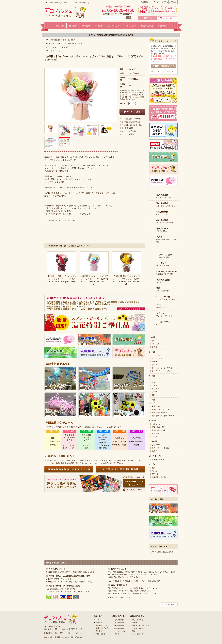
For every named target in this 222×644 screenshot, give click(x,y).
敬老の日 (65, 47)
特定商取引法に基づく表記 (132, 125)
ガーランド (136, 623)
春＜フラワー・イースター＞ (163, 371)
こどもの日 (156, 379)
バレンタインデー (159, 344)
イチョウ (155, 433)
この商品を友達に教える (131, 122)
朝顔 (154, 395)
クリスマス (156, 445)
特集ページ (55, 47)
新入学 (155, 362)
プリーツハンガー (138, 620)
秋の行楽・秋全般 (159, 430)
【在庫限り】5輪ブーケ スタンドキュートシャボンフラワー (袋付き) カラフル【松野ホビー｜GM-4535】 (95, 280)
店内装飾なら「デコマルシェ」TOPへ (61, 220)
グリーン (155, 389)
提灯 (154, 468)
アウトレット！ (56, 51)
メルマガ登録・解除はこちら (162, 552)
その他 (117, 634)
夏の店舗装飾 (55, 40)
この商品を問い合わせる (131, 119)
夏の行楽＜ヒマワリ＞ (161, 409)
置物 (134, 631)
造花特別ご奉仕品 (159, 477)
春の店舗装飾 (119, 620)
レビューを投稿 (128, 134)
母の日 (155, 382)
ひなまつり (156, 355)
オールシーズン (120, 631)
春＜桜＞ (155, 365)
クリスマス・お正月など (165, 222)
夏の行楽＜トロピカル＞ (161, 413)
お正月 (155, 451)
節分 (154, 341)
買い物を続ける (128, 128)
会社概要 (99, 631)
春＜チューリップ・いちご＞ (163, 368)
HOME (98, 620)
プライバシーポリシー (75, 633)
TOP (46, 40)
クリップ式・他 (138, 634)
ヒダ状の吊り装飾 (164, 256)
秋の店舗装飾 (119, 625)
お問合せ (173, 2)
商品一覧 (99, 622)
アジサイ (155, 392)
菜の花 (155, 347)
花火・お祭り (157, 406)
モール (155, 471)
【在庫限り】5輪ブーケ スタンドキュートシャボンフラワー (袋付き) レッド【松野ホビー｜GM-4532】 (62, 279)
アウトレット (157, 474)
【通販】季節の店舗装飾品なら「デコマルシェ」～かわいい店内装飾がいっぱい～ (68, 3)
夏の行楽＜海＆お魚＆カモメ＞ (164, 416)
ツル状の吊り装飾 (163, 264)
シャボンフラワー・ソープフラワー (70, 43)
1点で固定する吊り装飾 (166, 273)
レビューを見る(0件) (130, 131)
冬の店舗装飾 (119, 628)
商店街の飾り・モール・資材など (166, 239)
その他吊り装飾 (138, 628)
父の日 (155, 385)
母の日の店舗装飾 (69, 40)
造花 (53, 43)
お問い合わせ (100, 634)
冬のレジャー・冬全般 (161, 448)
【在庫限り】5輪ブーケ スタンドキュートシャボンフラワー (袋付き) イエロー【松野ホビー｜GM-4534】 (127, 280)
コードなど (163, 281)
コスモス (155, 436)
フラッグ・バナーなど (164, 315)
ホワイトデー (157, 358)
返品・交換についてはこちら (119, 597)
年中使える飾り (163, 230)
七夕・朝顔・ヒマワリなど (166, 205)
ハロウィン (156, 424)
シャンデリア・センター (141, 625)
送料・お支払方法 (102, 628)
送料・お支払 (162, 2)
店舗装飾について (148, 2)
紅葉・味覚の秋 (158, 427)
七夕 (154, 403)
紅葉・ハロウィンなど (164, 213)
